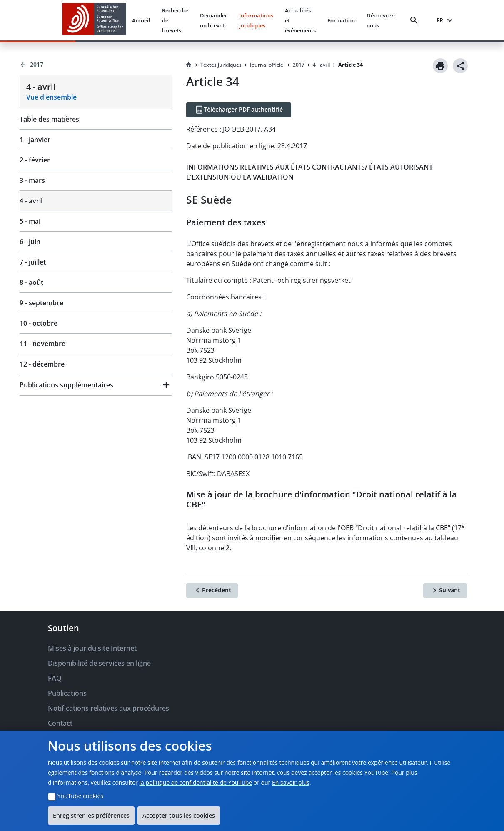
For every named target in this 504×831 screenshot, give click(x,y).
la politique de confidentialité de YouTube (196, 782)
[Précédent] (212, 591)
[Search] (416, 20)
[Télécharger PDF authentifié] (239, 110)
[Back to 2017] (96, 65)
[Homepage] (189, 65)
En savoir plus (291, 782)
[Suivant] (445, 591)
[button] (96, 385)
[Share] (460, 66)
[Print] (440, 66)
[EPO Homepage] (94, 20)
